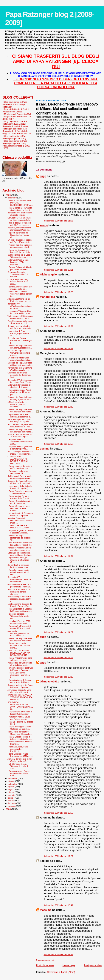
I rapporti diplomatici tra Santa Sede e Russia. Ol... (18, 235)
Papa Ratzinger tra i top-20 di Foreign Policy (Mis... (19, 420)
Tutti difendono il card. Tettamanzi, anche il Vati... (18, 766)
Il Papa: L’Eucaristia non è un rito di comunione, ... (20, 502)
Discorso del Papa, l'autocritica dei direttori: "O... (19, 538)
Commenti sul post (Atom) (61, 972)
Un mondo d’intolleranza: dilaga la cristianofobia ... (20, 359)
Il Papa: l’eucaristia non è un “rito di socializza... (20, 492)
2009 (8, 195)
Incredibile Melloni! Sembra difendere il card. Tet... (19, 549)
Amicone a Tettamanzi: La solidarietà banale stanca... (19, 592)
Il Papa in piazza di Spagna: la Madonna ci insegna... (20, 610)
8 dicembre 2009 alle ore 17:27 (58, 856)
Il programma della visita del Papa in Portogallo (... (20, 487)
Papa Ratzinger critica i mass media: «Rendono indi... (20, 453)
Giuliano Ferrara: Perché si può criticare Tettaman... (19, 586)
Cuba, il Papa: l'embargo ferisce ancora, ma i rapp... (18, 282)
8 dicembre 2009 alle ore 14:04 (58, 556)
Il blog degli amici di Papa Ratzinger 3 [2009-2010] (15, 142)
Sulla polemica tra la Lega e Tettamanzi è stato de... (20, 256)
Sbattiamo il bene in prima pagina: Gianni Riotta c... (20, 554)
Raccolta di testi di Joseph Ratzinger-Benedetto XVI (15, 127)
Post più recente (45, 965)
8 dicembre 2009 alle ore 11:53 (58, 221)
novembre (13, 778)
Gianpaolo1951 (49, 682)
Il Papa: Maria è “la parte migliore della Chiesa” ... (19, 497)
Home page (69, 965)
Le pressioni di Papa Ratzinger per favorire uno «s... (20, 333)
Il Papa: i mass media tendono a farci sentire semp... (19, 646)
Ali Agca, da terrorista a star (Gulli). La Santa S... (20, 760)
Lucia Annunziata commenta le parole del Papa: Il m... (20, 544)
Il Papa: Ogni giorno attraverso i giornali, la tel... (18, 675)
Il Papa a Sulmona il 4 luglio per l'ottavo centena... (20, 268)
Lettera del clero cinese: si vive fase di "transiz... (19, 386)
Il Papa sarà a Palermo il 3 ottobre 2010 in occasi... (19, 627)
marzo (11, 800)
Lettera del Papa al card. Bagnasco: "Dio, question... (18, 262)
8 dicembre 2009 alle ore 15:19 (58, 658)
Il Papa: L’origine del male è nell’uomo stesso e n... (20, 467)
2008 (8, 809)
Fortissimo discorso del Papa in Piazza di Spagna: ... (20, 669)
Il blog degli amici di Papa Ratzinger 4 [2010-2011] (15, 137)
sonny (44, 225)
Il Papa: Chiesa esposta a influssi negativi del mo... (20, 738)
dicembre (13, 198)
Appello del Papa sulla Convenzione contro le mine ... (19, 353)
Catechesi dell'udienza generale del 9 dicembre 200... (20, 375)
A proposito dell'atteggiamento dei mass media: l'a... (18, 633)
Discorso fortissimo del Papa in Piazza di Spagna (20, 686)
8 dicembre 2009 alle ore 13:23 (58, 349)
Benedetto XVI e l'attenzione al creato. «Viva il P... (20, 214)
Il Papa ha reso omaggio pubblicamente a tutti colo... (18, 572)
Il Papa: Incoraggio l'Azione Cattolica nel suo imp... (19, 728)
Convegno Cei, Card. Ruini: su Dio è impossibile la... (20, 219)
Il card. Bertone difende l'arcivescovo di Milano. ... (20, 755)
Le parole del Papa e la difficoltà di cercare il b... (19, 416)
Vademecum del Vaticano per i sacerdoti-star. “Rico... (20, 317)
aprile (11, 798)
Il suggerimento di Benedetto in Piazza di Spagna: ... (20, 514)
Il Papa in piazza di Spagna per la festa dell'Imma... (19, 681)
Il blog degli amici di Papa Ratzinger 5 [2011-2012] (15, 123)
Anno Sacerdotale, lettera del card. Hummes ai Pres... (20, 426)
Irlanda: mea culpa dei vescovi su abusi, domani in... (20, 294)
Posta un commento (46, 960)
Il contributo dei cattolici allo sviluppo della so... (20, 288)
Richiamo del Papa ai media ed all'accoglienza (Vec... (20, 477)
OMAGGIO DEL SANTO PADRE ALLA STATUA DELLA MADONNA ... (19, 653)
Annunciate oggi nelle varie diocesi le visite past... (19, 691)
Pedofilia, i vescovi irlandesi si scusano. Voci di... (20, 322)
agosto (12, 787)
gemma (45, 449)
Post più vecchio (93, 965)
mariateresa (47, 297)
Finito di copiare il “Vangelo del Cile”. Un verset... (19, 224)
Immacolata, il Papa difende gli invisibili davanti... (20, 664)
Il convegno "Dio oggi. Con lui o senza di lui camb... (19, 312)
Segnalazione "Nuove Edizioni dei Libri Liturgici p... (20, 340)
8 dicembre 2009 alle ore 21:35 (58, 955)
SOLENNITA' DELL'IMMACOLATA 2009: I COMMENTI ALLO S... (20, 706)
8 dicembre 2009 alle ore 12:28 (58, 292)
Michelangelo (48, 275)
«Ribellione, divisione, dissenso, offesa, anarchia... (17, 404)
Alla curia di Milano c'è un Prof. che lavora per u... (19, 300)
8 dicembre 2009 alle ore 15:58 (58, 813)
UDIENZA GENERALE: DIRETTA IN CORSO (18, 527)
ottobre (12, 781)
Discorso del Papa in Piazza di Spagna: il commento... (20, 364)
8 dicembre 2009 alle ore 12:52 (58, 326)
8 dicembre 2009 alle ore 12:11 (58, 270)
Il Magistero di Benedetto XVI (17, 114)
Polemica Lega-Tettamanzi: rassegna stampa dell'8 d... (19, 599)
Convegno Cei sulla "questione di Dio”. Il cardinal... (18, 274)
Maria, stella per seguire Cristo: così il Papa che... (20, 733)
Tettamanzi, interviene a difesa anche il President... (18, 749)
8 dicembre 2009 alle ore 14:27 (58, 632)
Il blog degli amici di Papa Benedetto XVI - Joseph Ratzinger (15, 104)
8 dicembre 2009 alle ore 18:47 (58, 905)
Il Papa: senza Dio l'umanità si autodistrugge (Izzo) (20, 209)
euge (43, 176)
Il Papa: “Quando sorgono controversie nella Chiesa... (19, 508)
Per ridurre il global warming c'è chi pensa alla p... (20, 369)
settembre (13, 784)
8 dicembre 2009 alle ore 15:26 (58, 677)
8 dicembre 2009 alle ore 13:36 (58, 407)
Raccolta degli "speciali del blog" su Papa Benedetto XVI (17, 132)
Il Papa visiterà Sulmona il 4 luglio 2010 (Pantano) (20, 713)
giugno (12, 792)
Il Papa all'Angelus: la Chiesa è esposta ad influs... (20, 532)
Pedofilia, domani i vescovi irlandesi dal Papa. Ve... (19, 229)
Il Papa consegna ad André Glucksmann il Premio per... (19, 392)
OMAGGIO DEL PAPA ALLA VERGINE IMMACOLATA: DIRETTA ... (20, 697)
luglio (11, 789)
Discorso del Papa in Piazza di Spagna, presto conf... (20, 347)
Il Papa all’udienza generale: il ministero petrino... (20, 448)
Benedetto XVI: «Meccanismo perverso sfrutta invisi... (19, 579)
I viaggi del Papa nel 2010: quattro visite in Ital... (19, 622)
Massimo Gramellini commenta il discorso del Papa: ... (20, 521)
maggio (12, 795)
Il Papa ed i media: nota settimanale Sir (18, 472)
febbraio (12, 803)
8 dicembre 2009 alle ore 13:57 (58, 444)
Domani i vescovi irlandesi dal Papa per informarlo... (20, 327)
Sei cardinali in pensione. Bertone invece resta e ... (20, 566)
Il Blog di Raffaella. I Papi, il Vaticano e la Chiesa (16, 110)
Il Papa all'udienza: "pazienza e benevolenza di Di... (20, 442)
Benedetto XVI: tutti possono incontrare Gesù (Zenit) (20, 381)
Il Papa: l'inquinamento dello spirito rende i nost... (20, 659)
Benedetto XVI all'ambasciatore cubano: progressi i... (20, 306)
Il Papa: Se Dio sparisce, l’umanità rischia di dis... (19, 251)
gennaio (12, 806)
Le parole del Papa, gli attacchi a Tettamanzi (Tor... (18, 560)
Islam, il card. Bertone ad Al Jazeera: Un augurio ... (20, 435)
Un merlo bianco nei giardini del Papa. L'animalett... (20, 241)
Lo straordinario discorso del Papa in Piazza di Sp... (20, 605)
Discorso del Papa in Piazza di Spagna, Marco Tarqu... (20, 398)
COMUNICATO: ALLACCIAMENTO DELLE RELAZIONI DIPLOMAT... (17, 460)
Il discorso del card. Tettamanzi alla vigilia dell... (18, 616)
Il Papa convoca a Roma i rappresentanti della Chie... (19, 773)
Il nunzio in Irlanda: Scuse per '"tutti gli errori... (19, 718)
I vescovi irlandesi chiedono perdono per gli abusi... (20, 246)
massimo (46, 910)
